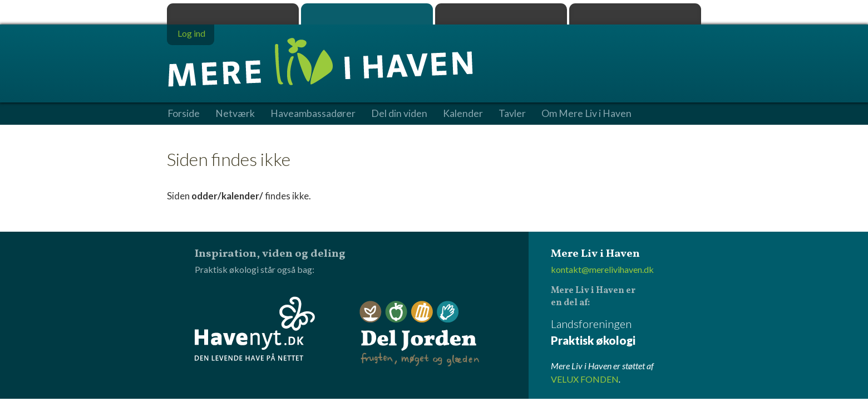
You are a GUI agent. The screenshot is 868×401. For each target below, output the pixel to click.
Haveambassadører (313, 114)
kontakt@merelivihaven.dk (602, 269)
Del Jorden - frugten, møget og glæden (420, 334)
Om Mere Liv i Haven (586, 114)
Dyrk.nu (501, 14)
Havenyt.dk (635, 14)
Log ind (191, 33)
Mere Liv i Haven (367, 14)
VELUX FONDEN (585, 379)
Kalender (463, 114)
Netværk (235, 114)
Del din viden (399, 114)
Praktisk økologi (233, 14)
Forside (184, 114)
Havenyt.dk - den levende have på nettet (255, 329)
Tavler (512, 114)
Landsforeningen (626, 333)
